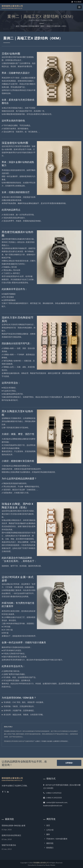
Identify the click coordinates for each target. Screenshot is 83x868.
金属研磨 (56, 741)
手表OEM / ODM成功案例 (30, 26)
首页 (17, 26)
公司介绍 (50, 830)
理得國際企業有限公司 (41, 863)
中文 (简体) (78, 2)
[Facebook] (3, 792)
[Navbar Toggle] (79, 7)
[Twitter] (5, 792)
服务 (48, 834)
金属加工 (38, 741)
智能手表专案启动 (9, 845)
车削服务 (44, 741)
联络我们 (50, 848)
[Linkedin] (8, 792)
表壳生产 (32, 741)
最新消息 (50, 843)
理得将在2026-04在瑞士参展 (13, 826)
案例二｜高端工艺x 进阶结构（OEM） (54, 26)
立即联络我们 (64, 741)
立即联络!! (69, 763)
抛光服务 (50, 741)
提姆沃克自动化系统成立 (11, 835)
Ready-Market (50, 865)
